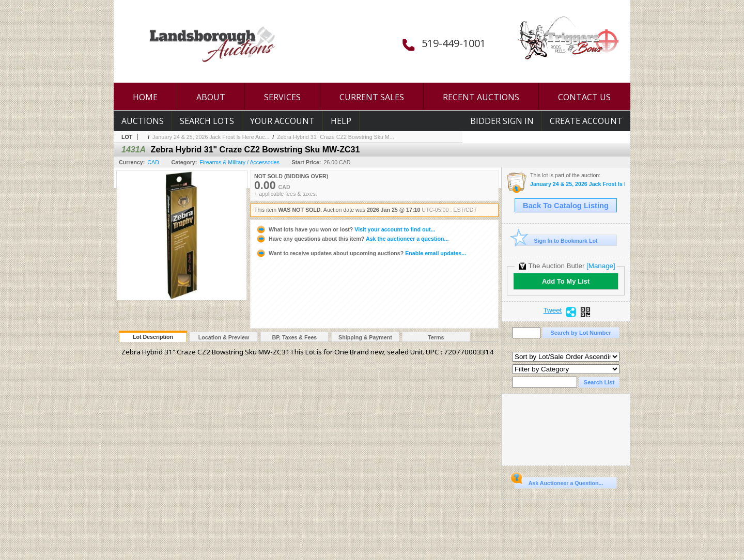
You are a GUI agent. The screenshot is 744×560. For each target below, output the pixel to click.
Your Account (282, 121)
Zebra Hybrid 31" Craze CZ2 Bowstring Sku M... (335, 137)
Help (341, 121)
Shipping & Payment (365, 337)
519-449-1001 (454, 43)
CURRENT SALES (372, 97)
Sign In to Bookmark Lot (556, 240)
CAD (153, 162)
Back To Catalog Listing (566, 206)
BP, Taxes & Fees (295, 337)
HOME (145, 97)
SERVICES (282, 97)
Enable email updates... (361, 253)
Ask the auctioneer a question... (352, 239)
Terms (436, 337)
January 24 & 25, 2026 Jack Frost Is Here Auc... (211, 137)
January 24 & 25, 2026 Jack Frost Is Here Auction (577, 184)
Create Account (586, 121)
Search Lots (207, 121)
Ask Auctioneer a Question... (559, 481)
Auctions (143, 121)
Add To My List (566, 281)
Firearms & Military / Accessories (239, 162)
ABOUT (211, 97)
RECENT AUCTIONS (481, 97)
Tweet (553, 310)
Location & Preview (224, 337)
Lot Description (153, 337)
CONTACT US (584, 97)
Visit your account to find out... (345, 229)
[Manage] (601, 266)
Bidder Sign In (502, 121)
